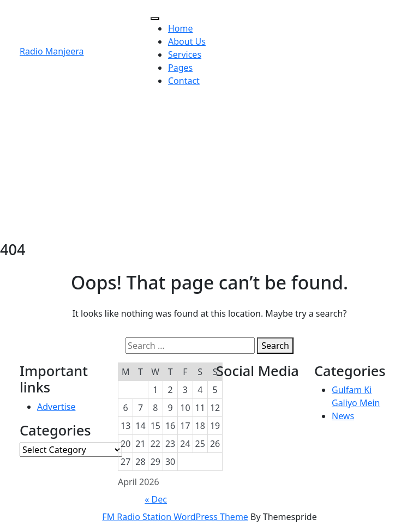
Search (275, 346)
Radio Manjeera (52, 51)
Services (185, 55)
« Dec (156, 499)
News (343, 416)
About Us (187, 41)
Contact (184, 81)
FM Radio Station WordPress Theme (175, 517)
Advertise (56, 407)
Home (181, 28)
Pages (180, 68)
